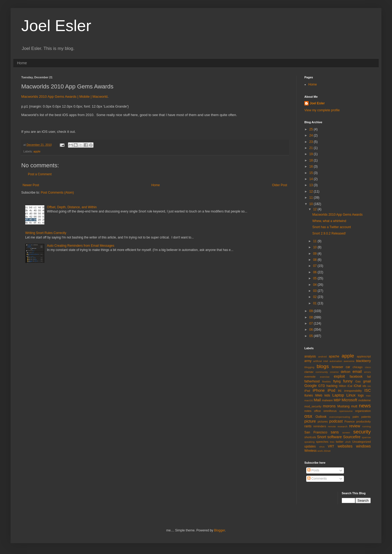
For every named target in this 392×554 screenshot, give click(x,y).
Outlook (321, 417)
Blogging (309, 367)
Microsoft (349, 400)
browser (337, 367)
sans (335, 432)
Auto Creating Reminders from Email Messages (81, 246)
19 (312, 154)
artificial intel (321, 361)
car (348, 367)
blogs (323, 366)
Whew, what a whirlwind (329, 221)
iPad (307, 391)
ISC (368, 390)
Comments (317, 479)
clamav (309, 372)
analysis (310, 356)
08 (315, 260)
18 (312, 160)
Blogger (220, 530)
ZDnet (327, 451)
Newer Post (31, 185)
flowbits (326, 382)
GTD (321, 386)
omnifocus (330, 411)
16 (312, 167)
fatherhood (312, 381)
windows (363, 446)
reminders (320, 426)
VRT (331, 446)
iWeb (319, 395)
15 (312, 173)
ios (369, 386)
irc (340, 391)
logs (361, 395)
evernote (310, 377)
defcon (346, 372)
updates (310, 446)
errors (367, 372)
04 (315, 285)
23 (312, 142)
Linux (351, 395)
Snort (321, 437)
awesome (349, 361)
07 (315, 266)
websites (345, 446)
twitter (340, 442)
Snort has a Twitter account (332, 227)
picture (310, 421)
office (317, 411)
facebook (356, 377)
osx (308, 416)
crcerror (334, 372)
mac (368, 396)
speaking (309, 442)
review (355, 426)
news (365, 406)
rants (308, 426)
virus (322, 447)
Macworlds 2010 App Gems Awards (337, 215)
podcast (336, 421)
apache (334, 356)
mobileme (365, 400)
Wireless (310, 451)
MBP (337, 400)
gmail (367, 381)
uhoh (348, 442)
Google (310, 386)
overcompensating (340, 417)
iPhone (319, 390)
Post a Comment (40, 174)
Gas (358, 381)
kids (327, 395)
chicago (358, 367)
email (357, 372)
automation (336, 361)
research (342, 426)
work (320, 451)
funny (348, 381)
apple (37, 151)
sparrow (366, 437)
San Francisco (316, 432)
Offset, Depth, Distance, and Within (72, 207)
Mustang (343, 406)
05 (315, 278)
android (322, 357)
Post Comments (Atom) (57, 193)
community (322, 372)
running (367, 426)
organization (363, 411)
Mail (317, 400)
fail (369, 377)
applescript (364, 356)
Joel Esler (56, 26)
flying (337, 381)
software (335, 437)
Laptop (338, 395)
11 (312, 198)
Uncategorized (361, 442)
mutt (354, 406)
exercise (325, 377)
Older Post (280, 185)
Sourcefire (352, 437)
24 (312, 135)
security (362, 432)
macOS (309, 400)
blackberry (363, 361)
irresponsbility (353, 391)
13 (312, 185)
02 (315, 297)
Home (22, 63)
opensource (346, 411)
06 (315, 272)
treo (332, 442)
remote (332, 426)
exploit (339, 376)
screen (346, 432)
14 (312, 179)
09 (315, 254)
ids (364, 386)
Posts (313, 470)
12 (312, 191)
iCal (350, 386)
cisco (368, 367)
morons (329, 406)
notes (308, 411)
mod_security (313, 406)
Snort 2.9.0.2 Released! (329, 233)
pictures (323, 421)
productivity (363, 421)
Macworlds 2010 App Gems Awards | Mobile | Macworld (64, 97)
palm (355, 417)
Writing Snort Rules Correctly (46, 233)
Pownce (350, 421)
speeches (322, 442)
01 (315, 303)
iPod (331, 390)
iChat (357, 386)
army (308, 361)
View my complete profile (322, 110)
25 (312, 129)
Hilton (343, 386)
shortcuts (310, 437)
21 (312, 148)
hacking (332, 386)
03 (315, 291)
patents (366, 417)
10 (312, 204)
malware (327, 400)
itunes (309, 395)
